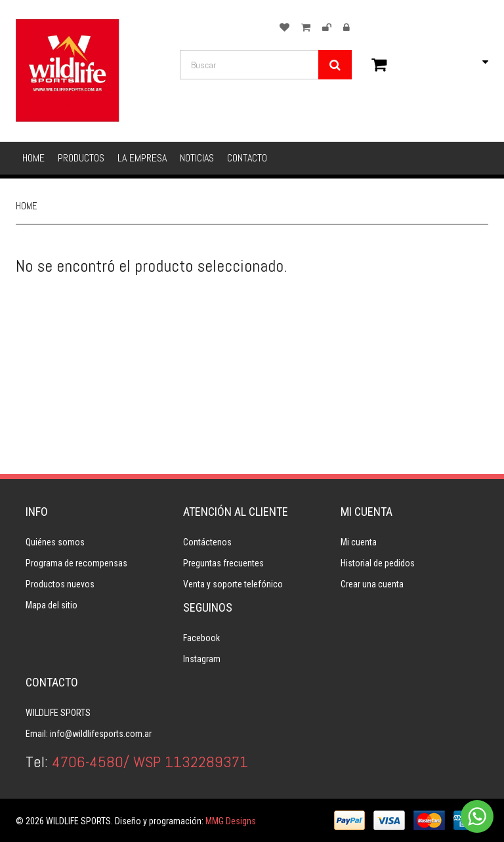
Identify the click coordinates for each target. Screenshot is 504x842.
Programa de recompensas (76, 563)
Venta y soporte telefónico (233, 584)
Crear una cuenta (372, 584)
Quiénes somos (55, 542)
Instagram (202, 659)
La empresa (142, 158)
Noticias (197, 158)
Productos (81, 158)
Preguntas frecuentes (223, 563)
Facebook (201, 638)
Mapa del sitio (52, 605)
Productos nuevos (60, 584)
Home (33, 158)
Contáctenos (207, 542)
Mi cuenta (359, 542)
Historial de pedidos (378, 563)
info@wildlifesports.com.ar (101, 734)
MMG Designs (231, 821)
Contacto (247, 158)
